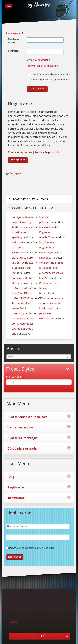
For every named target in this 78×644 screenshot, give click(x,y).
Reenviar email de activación (42, 66)
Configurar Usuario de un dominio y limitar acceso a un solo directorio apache (23, 227)
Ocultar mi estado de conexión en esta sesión (52, 80)
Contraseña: (14, 51)
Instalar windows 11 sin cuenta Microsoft (24, 247)
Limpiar (14, 622)
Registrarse (18, 160)
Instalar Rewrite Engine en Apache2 (49, 232)
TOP (41, 636)
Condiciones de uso (20, 152)
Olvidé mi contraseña (38, 60)
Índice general (17, 174)
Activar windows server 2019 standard (22, 308)
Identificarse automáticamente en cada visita (52, 74)
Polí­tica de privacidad (48, 152)
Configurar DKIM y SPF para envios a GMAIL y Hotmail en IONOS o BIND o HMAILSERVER (24, 288)
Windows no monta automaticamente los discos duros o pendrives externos (51, 308)
